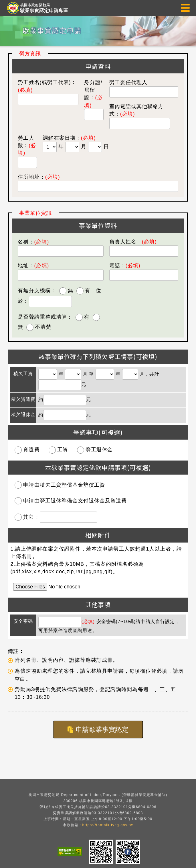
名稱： (33, 242)
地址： (33, 266)
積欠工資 (23, 373)
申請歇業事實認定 (98, 729)
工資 (63, 450)
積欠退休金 (23, 415)
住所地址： (39, 177)
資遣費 (31, 450)
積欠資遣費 (23, 399)
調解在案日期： (62, 138)
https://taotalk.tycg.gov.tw (108, 825)
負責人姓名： (133, 242)
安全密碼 (23, 621)
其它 (29, 517)
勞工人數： (27, 146)
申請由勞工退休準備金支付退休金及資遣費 (75, 501)
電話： (125, 266)
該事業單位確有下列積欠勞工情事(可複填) (98, 356)
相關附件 (98, 535)
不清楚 (43, 327)
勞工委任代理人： (131, 82)
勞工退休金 (99, 450)
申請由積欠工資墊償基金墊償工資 (64, 485)
